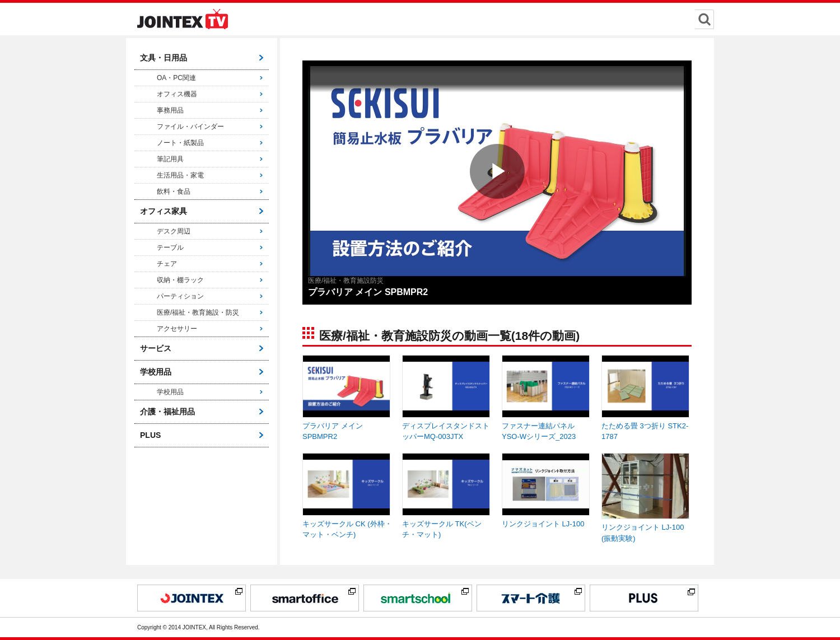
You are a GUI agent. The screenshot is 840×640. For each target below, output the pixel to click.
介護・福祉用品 (167, 412)
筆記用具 (170, 159)
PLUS (150, 435)
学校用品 (156, 372)
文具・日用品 (164, 58)
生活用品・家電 (180, 175)
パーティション (180, 296)
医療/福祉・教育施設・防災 (198, 312)
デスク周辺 (174, 231)
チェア (167, 264)
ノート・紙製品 (180, 143)
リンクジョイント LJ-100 (543, 524)
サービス (156, 348)
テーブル (170, 247)
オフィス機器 (177, 94)
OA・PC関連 (176, 78)
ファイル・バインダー (190, 127)
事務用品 (170, 110)
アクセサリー (177, 329)
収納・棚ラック (180, 280)
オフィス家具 (164, 211)
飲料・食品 (174, 191)
